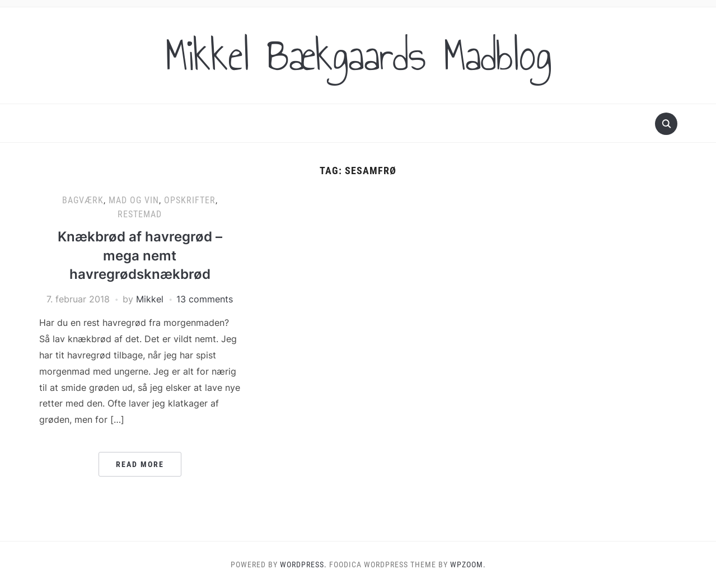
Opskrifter (190, 200)
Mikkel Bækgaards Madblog (358, 55)
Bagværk (83, 200)
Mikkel (150, 299)
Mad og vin (134, 200)
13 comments (205, 299)
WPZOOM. (468, 564)
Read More (140, 464)
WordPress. (303, 564)
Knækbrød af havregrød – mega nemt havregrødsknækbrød (140, 255)
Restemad (140, 214)
